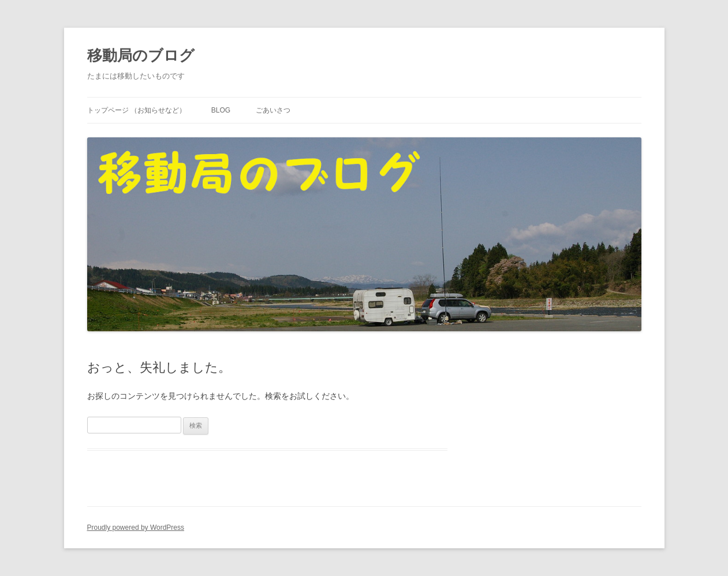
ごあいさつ (273, 110)
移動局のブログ (141, 55)
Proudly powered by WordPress (136, 528)
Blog (221, 110)
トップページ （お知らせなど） (137, 110)
